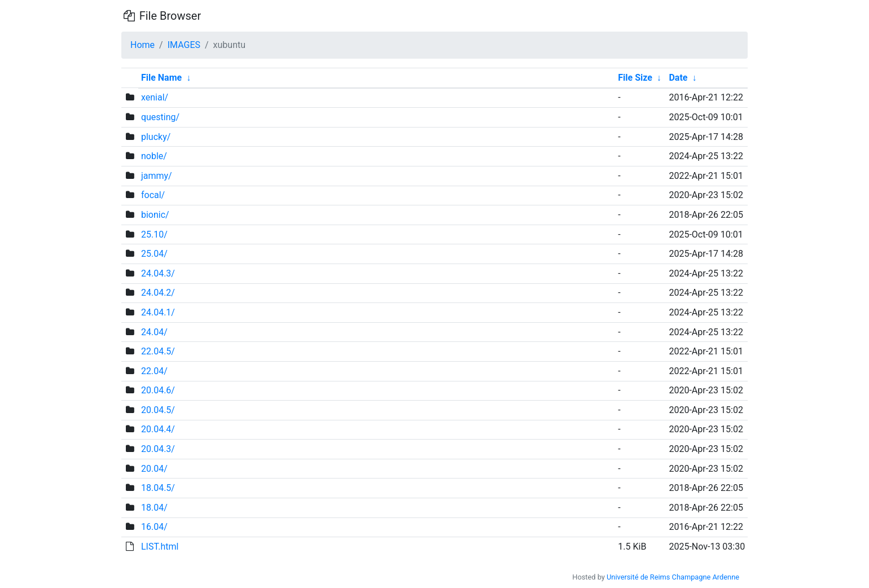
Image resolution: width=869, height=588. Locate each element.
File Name (161, 78)
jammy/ (157, 176)
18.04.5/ (158, 488)
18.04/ (154, 508)
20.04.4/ (158, 429)
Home (142, 45)
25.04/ (154, 254)
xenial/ (155, 97)
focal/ (153, 195)
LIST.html (160, 547)
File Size (635, 78)
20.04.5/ (158, 410)
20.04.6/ (158, 390)
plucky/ (156, 137)
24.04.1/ (158, 312)
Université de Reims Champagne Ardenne (673, 577)
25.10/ (154, 234)
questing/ (160, 117)
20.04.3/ (158, 449)
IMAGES (184, 45)
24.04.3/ (158, 273)
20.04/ (154, 469)
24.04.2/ (158, 293)
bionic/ (155, 215)
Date (678, 78)
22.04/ (154, 371)
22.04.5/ (158, 351)
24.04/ (154, 332)
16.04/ (154, 527)
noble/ (154, 156)
